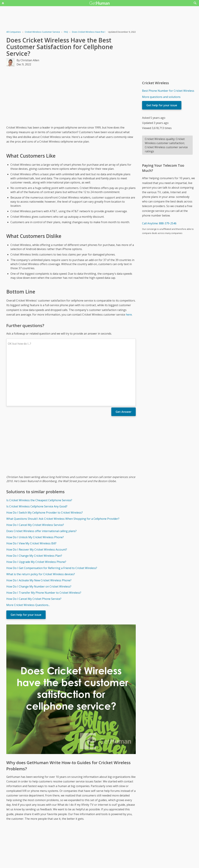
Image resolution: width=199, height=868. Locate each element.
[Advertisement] (71, 96)
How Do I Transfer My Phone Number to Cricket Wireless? (44, 542)
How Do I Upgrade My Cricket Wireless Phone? (36, 512)
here (129, 315)
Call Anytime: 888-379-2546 (159, 223)
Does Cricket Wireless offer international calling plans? (41, 481)
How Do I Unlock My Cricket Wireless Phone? (35, 487)
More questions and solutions (161, 97)
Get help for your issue (26, 564)
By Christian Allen (28, 60)
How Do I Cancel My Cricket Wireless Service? (35, 475)
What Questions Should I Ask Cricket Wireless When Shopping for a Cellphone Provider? (63, 468)
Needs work (120, 850)
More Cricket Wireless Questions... (28, 555)
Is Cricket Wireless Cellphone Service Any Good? (37, 456)
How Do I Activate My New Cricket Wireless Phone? (39, 530)
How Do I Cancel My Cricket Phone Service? (34, 548)
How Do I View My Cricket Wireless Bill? (31, 493)
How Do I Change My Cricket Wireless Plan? (34, 505)
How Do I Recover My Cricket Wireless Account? (37, 499)
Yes (107, 850)
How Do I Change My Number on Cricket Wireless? (39, 536)
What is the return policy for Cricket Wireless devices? (41, 524)
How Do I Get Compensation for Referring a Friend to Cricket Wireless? (52, 518)
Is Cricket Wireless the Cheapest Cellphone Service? (39, 450)
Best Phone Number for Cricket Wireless (168, 91)
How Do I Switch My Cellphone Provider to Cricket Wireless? (45, 462)
